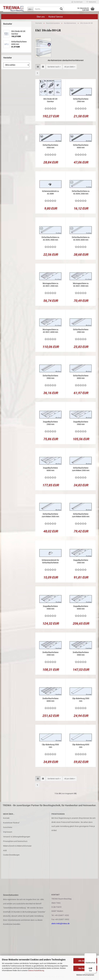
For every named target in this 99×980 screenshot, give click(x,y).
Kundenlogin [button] (77, 2)
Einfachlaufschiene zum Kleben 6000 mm (81, 515)
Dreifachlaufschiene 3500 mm (81, 654)
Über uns (41, 17)
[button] (38, 67)
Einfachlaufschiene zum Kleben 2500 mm (81, 469)
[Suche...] (30, 9)
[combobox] (54, 67)
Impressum (8, 832)
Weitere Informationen (85, 975)
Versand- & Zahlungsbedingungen (17, 837)
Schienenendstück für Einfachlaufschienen (50, 561)
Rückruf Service (56, 17)
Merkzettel (91, 2)
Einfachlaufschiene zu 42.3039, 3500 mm (50, 239)
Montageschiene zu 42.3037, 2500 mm (50, 285)
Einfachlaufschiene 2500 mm (81, 100)
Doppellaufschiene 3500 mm (81, 423)
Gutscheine (8, 827)
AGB (5, 850)
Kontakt (6, 818)
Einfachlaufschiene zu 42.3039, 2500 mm (81, 192)
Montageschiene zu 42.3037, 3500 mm (81, 285)
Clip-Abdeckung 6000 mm (81, 746)
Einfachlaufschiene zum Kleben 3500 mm (50, 515)
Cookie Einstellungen (11, 855)
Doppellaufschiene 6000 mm (50, 469)
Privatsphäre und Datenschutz (15, 841)
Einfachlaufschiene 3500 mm (50, 146)
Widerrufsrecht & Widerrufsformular (17, 846)
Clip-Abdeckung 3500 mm (50, 746)
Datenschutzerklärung (36, 970)
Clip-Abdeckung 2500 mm (81, 700)
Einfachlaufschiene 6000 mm (81, 146)
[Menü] (95, 955)
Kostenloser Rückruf (11, 823)
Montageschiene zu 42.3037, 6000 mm (50, 331)
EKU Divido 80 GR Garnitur (50, 100)
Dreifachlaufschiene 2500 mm (50, 654)
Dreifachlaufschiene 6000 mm (50, 700)
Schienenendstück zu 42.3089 (50, 192)
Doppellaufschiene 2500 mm (50, 423)
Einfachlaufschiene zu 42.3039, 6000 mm (81, 239)
